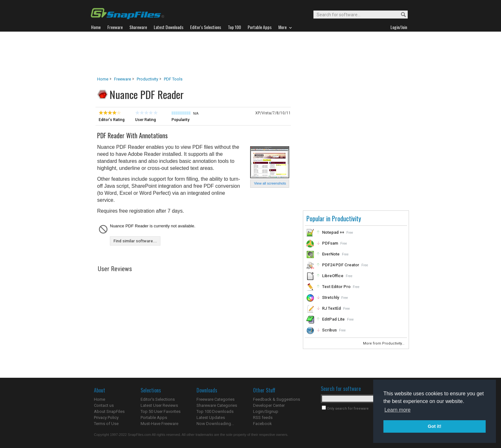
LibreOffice (333, 276)
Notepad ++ (333, 232)
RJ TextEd (331, 308)
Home (103, 79)
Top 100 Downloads (215, 411)
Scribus (329, 330)
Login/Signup (266, 411)
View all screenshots (270, 183)
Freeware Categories (216, 399)
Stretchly (331, 297)
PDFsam (330, 243)
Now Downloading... (215, 424)
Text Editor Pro (336, 287)
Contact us (104, 405)
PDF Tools (173, 79)
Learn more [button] (397, 410)
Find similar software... (135, 241)
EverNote (331, 254)
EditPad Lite (333, 319)
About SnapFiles (109, 411)
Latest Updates (211, 418)
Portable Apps (154, 418)
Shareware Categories (217, 405)
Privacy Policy (106, 418)
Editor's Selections (158, 399)
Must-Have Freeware (159, 424)
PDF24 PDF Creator (341, 265)
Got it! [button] (435, 426)
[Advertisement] (250, 54)
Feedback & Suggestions (277, 399)
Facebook (262, 424)
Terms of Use (106, 424)
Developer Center (269, 405)
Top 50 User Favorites (161, 411)
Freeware (123, 79)
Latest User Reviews (159, 405)
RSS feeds (263, 418)
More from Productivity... (384, 343)
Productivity (147, 79)
